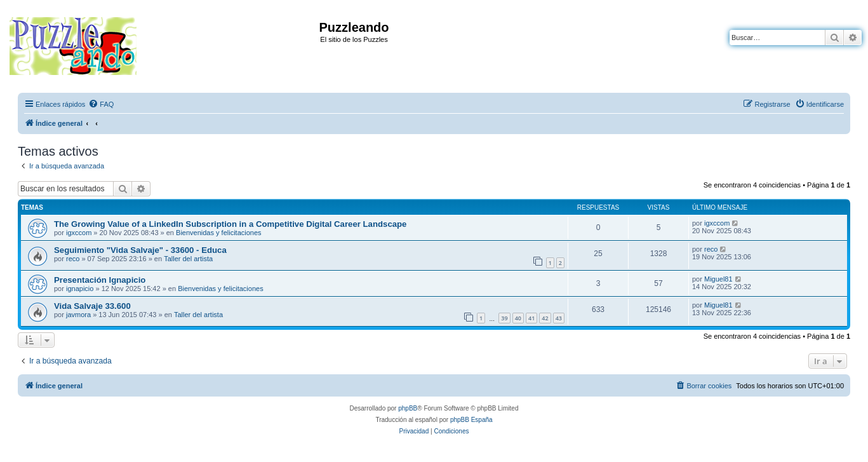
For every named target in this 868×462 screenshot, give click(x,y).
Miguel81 (718, 279)
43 (559, 318)
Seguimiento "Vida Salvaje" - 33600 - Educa (140, 250)
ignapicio (80, 289)
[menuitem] (101, 104)
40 (518, 318)
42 (545, 318)
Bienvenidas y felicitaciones (219, 233)
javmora (78, 315)
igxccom (79, 233)
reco (73, 259)
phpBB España (471, 420)
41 (531, 318)
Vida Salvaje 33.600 (92, 306)
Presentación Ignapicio (100, 280)
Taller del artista (188, 259)
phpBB (408, 408)
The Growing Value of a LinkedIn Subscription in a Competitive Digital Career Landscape (230, 224)
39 (504, 318)
